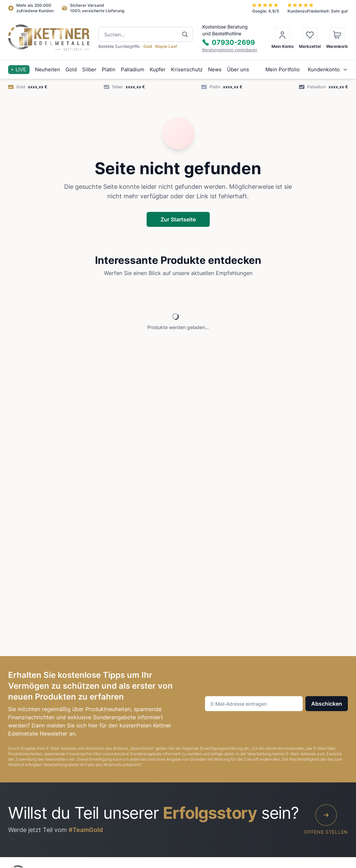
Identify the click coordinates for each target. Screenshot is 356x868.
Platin (109, 69)
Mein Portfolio (283, 69)
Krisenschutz (187, 69)
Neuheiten (48, 69)
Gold (71, 69)
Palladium (133, 69)
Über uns (238, 69)
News (215, 69)
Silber (89, 69)
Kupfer (158, 69)
